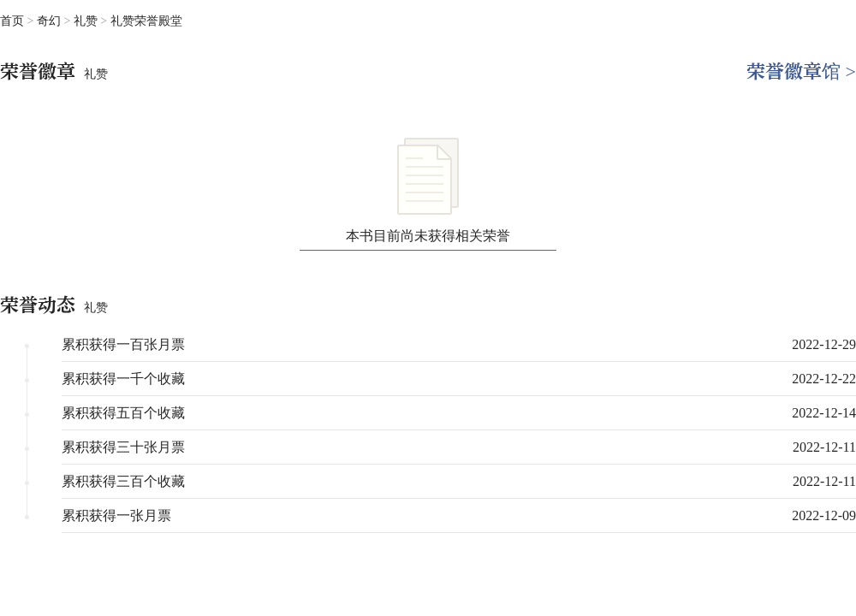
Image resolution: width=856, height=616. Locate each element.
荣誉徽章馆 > (801, 71)
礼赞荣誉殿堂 (146, 21)
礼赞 (87, 21)
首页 (12, 21)
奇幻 (51, 21)
